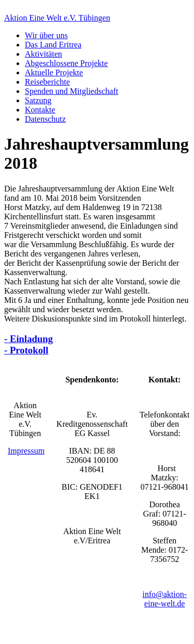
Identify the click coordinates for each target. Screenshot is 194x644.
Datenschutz (45, 119)
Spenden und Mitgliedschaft (71, 91)
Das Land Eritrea (53, 45)
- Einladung (28, 339)
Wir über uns (46, 35)
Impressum (26, 451)
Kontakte (40, 110)
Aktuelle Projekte (54, 73)
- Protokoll (26, 350)
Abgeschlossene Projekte (66, 63)
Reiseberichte (47, 82)
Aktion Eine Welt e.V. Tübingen (57, 18)
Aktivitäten (43, 54)
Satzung (38, 100)
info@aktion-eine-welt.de (165, 599)
